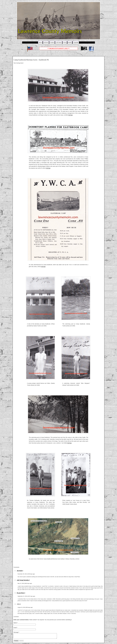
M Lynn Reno (20, 593)
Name (16, 623)
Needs (70, 42)
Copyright (76, 42)
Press (65, 42)
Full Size (70, 115)
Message (16, 632)
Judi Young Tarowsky (23, 580)
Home (40, 42)
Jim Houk (19, 571)
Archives (46, 42)
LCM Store (59, 42)
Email (15, 628)
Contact (52, 42)
